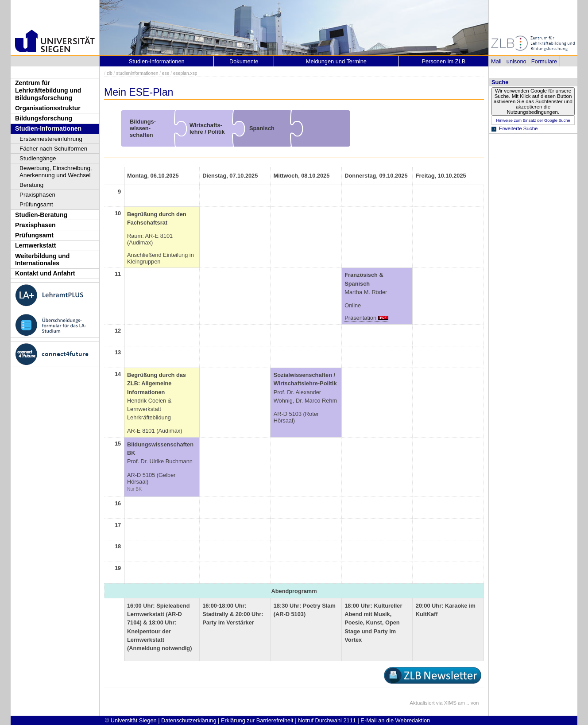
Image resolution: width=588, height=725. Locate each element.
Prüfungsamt (36, 204)
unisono (516, 61)
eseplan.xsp (185, 73)
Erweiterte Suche (518, 128)
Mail (496, 61)
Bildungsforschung (44, 118)
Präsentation (360, 318)
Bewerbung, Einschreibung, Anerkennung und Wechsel (56, 172)
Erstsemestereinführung (51, 139)
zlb (110, 73)
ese (166, 73)
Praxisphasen (37, 195)
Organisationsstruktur (48, 108)
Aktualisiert (422, 703)
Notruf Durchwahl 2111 (327, 720)
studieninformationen (137, 73)
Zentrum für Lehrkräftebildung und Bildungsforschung (48, 90)
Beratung (31, 185)
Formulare (544, 61)
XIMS (450, 703)
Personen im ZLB (443, 61)
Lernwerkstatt (35, 245)
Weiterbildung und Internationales (42, 260)
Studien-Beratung (41, 215)
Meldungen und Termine (336, 61)
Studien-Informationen (48, 128)
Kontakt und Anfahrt (45, 273)
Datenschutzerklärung (189, 720)
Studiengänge (38, 158)
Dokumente (244, 61)
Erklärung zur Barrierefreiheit (257, 720)
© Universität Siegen (131, 720)
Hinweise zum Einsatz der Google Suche (533, 120)
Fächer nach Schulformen (53, 149)
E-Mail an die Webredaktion (395, 720)
